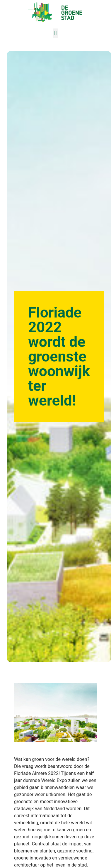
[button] (56, 33)
